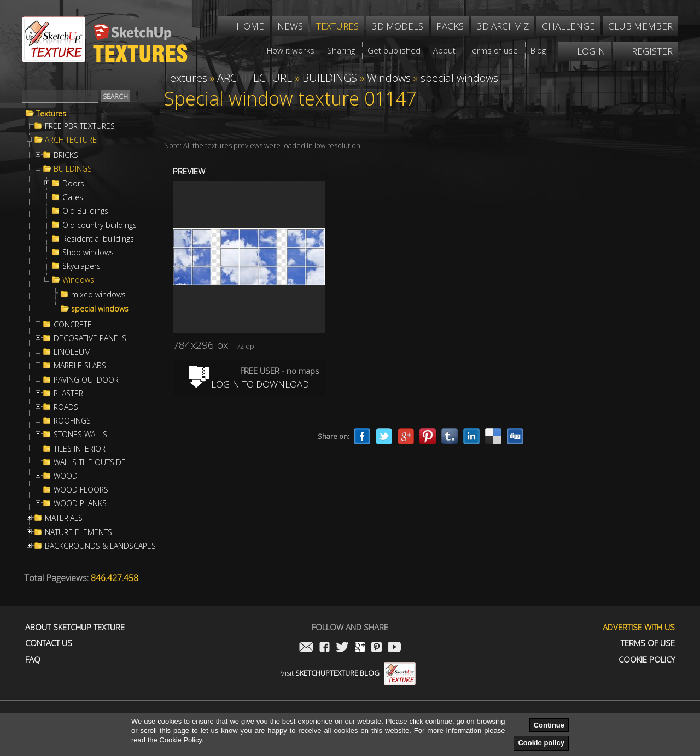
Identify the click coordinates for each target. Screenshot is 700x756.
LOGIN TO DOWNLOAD (249, 384)
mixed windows (98, 295)
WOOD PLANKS (80, 503)
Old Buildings (85, 211)
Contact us (49, 643)
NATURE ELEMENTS (78, 532)
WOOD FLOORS (81, 490)
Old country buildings (100, 225)
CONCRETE (73, 325)
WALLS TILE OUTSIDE (90, 462)
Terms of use (648, 643)
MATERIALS (64, 518)
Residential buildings (98, 239)
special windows (100, 309)
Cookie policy (541, 743)
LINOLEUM (72, 352)
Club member (640, 26)
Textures (51, 114)
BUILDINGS (73, 169)
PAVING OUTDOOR (86, 380)
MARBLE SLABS (80, 366)
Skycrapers (81, 266)
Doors (73, 184)
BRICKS (66, 155)
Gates (73, 197)
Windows (78, 280)
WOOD (66, 476)
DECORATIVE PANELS (90, 338)
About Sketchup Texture (75, 627)
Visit (348, 673)
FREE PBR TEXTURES (80, 126)
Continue (549, 725)
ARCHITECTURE (71, 140)
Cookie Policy (647, 660)
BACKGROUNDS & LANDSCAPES (100, 546)
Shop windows (88, 253)
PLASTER (68, 394)
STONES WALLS (80, 435)
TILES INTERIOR (80, 449)
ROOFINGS (72, 421)
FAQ (33, 660)
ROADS (66, 407)
